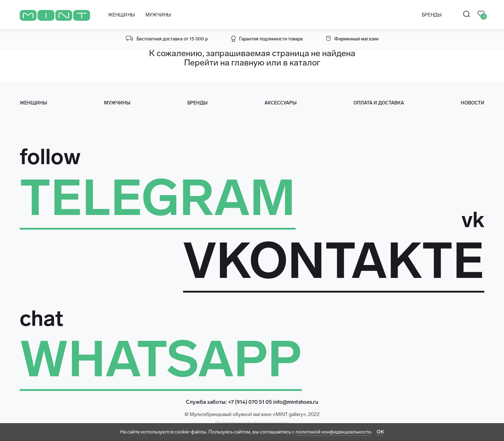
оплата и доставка (379, 103)
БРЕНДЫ (432, 15)
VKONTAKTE (334, 261)
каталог (305, 62)
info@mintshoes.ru (296, 402)
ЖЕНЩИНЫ (121, 15)
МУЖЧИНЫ (158, 15)
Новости (473, 103)
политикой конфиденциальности (333, 432)
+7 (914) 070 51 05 (250, 402)
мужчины (117, 103)
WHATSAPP (161, 359)
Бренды (197, 103)
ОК (381, 432)
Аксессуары (281, 103)
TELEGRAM (158, 198)
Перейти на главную (224, 62)
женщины (33, 103)
